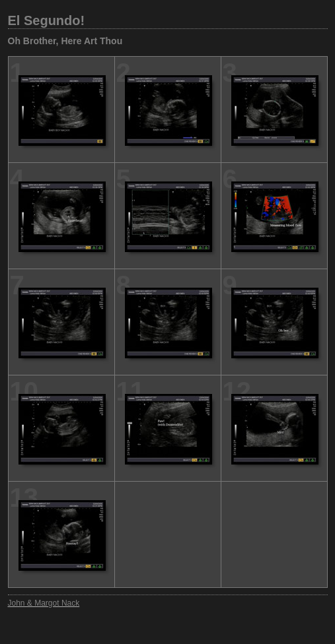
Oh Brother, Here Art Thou (65, 41)
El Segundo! (47, 20)
